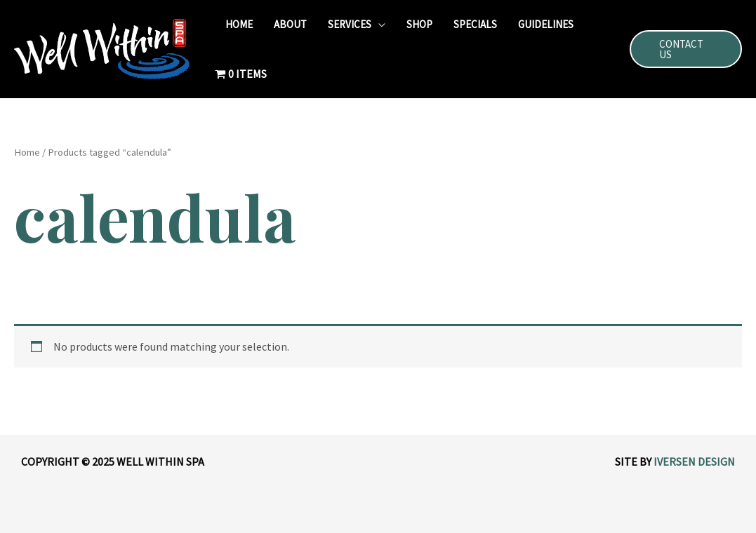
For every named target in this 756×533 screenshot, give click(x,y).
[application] (378, 25)
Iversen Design (694, 461)
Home (27, 152)
